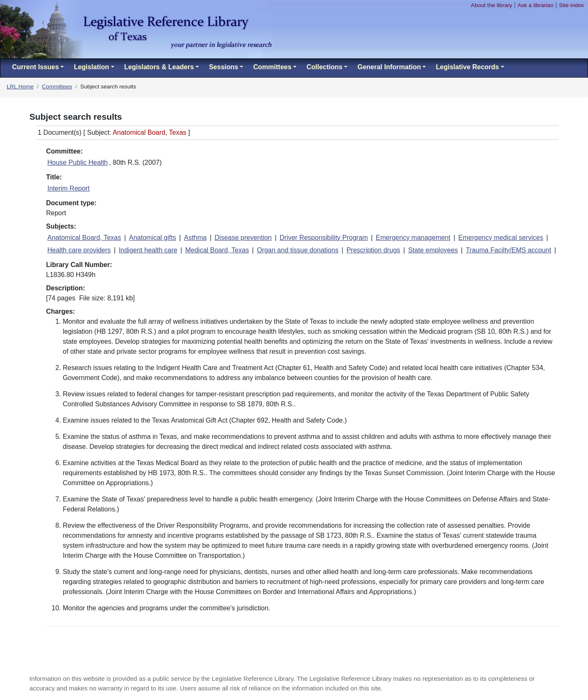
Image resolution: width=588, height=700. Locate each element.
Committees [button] (272, 67)
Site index (571, 5)
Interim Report (69, 188)
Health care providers (79, 250)
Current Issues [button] (35, 67)
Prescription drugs (373, 250)
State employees (433, 250)
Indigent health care (148, 250)
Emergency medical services (501, 238)
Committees (57, 87)
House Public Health (78, 162)
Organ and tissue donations (298, 250)
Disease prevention (243, 238)
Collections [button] (324, 67)
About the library (491, 5)
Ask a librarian (535, 5)
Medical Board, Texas (217, 250)
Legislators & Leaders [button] (159, 67)
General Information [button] (389, 67)
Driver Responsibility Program (324, 238)
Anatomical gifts (152, 238)
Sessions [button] (224, 67)
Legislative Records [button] (467, 67)
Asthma (195, 238)
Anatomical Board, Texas (84, 238)
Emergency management (413, 238)
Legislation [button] (91, 67)
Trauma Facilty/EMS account (509, 250)
